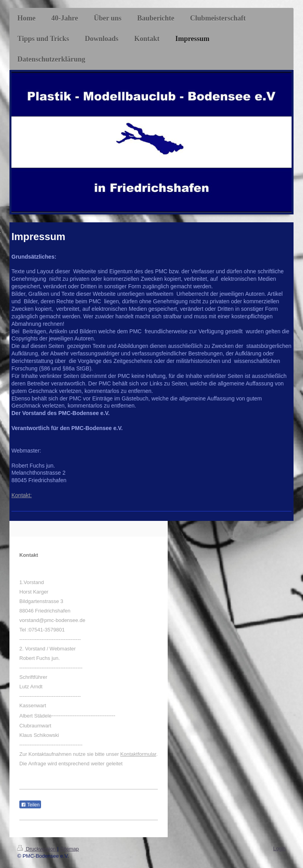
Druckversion (37, 849)
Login (279, 848)
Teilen (30, 805)
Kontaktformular (138, 754)
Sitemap (69, 849)
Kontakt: (22, 495)
